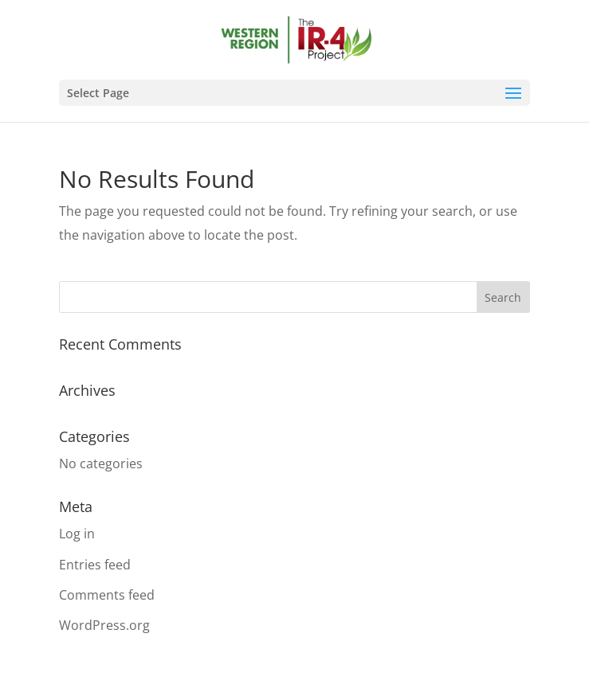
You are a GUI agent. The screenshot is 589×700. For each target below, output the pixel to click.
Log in (77, 534)
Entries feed (95, 565)
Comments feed (107, 595)
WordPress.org (104, 625)
